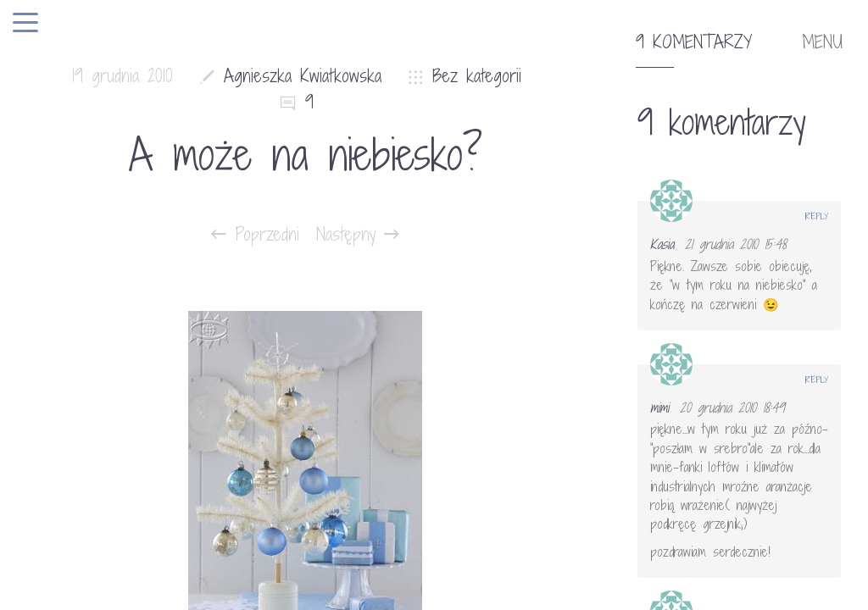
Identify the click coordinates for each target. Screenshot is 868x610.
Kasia (662, 244)
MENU (822, 42)
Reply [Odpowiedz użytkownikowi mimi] (817, 380)
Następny (358, 235)
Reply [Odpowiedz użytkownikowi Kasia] (817, 216)
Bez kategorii (477, 76)
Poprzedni (255, 235)
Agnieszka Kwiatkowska (303, 76)
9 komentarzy (694, 42)
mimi (659, 408)
